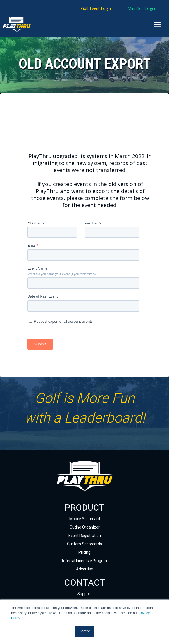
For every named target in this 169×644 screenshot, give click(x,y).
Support (84, 594)
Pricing (84, 552)
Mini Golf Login (141, 8)
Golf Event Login (96, 8)
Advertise (84, 569)
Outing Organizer (85, 527)
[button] (158, 25)
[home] (10, 24)
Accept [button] (84, 631)
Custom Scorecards (84, 544)
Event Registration (85, 536)
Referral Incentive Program (84, 561)
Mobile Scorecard (85, 519)
